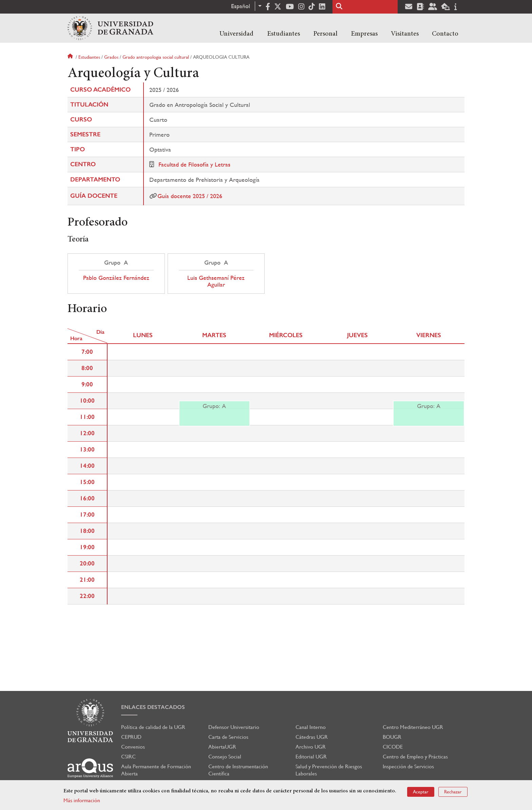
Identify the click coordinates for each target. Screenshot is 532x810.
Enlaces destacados (153, 707)
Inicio (71, 57)
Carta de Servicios (228, 737)
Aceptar (421, 792)
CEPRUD (131, 737)
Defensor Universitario (234, 727)
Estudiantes (283, 34)
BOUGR (392, 737)
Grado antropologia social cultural (156, 57)
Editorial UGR (311, 757)
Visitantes (405, 34)
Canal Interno (311, 727)
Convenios (133, 747)
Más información (82, 800)
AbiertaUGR (222, 747)
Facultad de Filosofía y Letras (194, 164)
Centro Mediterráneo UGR (413, 727)
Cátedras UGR (312, 737)
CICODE (393, 747)
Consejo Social (225, 757)
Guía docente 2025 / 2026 (190, 196)
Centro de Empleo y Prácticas (415, 757)
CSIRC (128, 757)
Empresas (364, 34)
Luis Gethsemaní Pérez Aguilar (216, 281)
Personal (325, 34)
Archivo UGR (311, 747)
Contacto (445, 34)
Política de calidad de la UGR (153, 727)
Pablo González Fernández (116, 278)
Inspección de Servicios (408, 766)
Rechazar (453, 792)
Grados (111, 57)
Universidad (236, 34)
